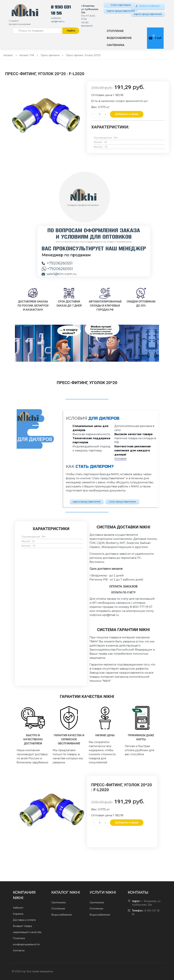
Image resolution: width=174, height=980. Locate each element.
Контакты (19, 950)
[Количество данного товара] (100, 114)
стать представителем (122, 502)
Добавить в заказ (127, 114)
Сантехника (58, 902)
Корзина (18, 914)
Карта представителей (121, 11)
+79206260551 (57, 263)
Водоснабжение (62, 915)
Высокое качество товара (133, 434)
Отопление (58, 909)
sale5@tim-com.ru (59, 274)
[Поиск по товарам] (37, 31)
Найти (71, 31)
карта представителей (87, 502)
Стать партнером (121, 5)
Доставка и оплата (24, 920)
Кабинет (18, 908)
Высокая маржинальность (91, 434)
